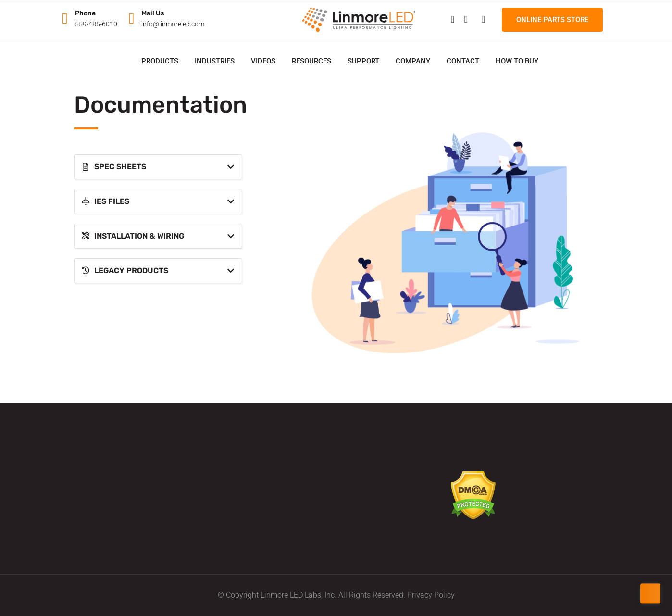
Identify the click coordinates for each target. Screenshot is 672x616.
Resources (311, 61)
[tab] (158, 167)
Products (160, 61)
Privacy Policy (431, 595)
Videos (263, 61)
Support (363, 61)
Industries (215, 61)
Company (413, 61)
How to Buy (517, 61)
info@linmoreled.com (173, 24)
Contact (463, 61)
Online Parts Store (552, 20)
